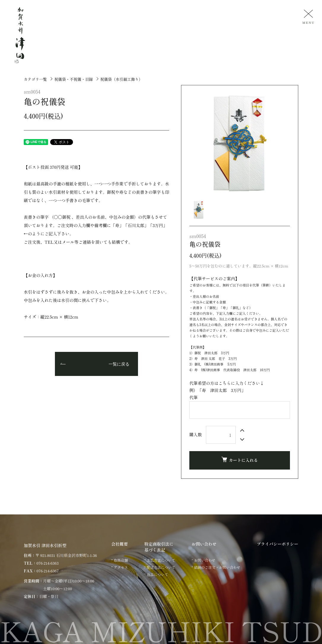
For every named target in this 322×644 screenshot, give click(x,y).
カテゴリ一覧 (35, 79)
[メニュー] (308, 16)
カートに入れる (240, 460)
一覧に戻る (119, 364)
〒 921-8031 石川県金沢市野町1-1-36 (66, 555)
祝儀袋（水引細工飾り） (121, 79)
